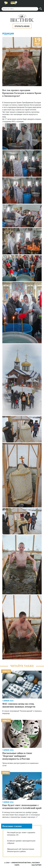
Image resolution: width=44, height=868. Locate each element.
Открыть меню (22, 26)
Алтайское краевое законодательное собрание (21, 842)
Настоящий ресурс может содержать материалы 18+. (21, 834)
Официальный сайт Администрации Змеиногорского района (21, 850)
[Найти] (41, 9)
